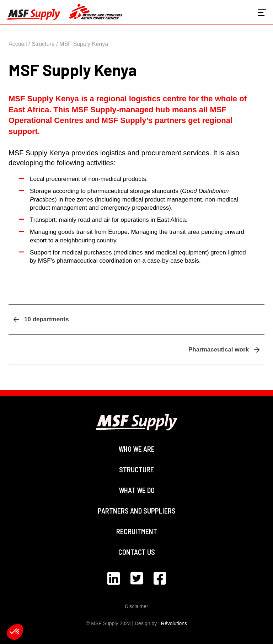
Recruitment (137, 531)
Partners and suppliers (137, 511)
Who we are (136, 449)
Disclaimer (136, 606)
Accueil (18, 44)
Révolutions (174, 623)
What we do (137, 490)
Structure (43, 44)
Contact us (137, 552)
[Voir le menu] (262, 12)
